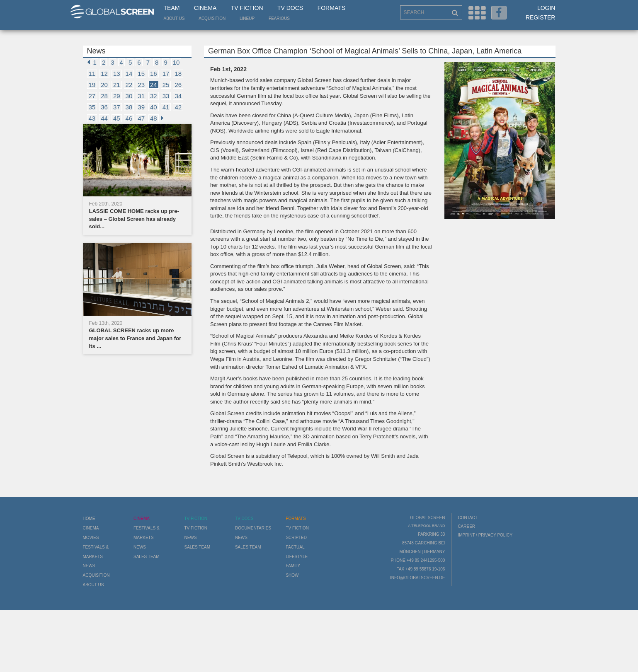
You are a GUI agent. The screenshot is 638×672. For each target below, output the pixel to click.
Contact (468, 518)
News (89, 566)
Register (541, 17)
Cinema (205, 8)
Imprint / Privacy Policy (485, 535)
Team (172, 8)
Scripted (296, 538)
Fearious (279, 18)
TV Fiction (247, 8)
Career (466, 526)
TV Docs (290, 8)
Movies (91, 538)
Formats (331, 8)
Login (546, 8)
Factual (295, 547)
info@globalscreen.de (417, 578)
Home (89, 519)
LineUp (247, 18)
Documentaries (253, 528)
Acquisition (212, 18)
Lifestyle (297, 557)
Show (292, 575)
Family (293, 566)
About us (174, 18)
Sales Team (147, 557)
